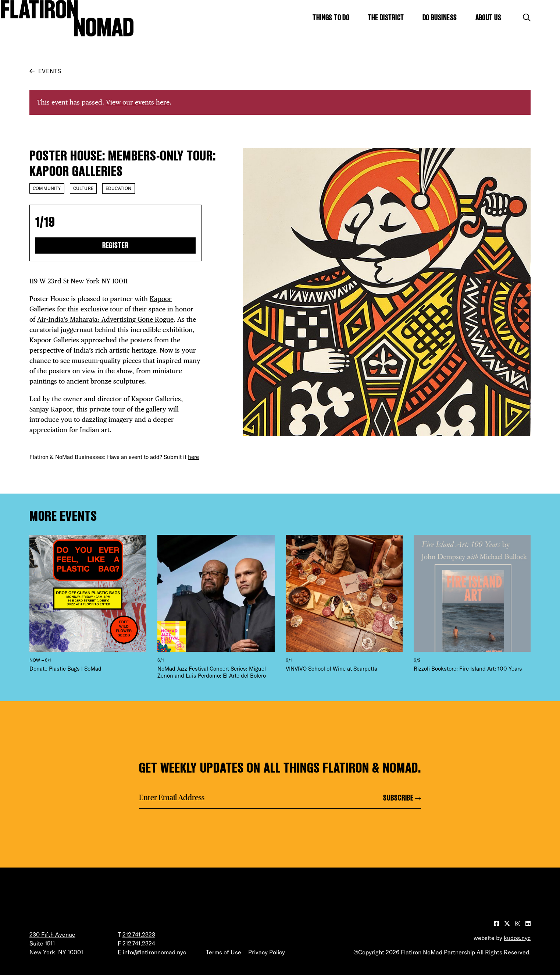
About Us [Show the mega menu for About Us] (488, 17)
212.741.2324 (139, 943)
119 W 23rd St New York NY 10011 (79, 281)
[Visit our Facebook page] (497, 923)
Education (119, 188)
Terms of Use (224, 952)
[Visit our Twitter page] (508, 923)
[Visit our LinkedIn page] (528, 923)
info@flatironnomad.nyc (154, 952)
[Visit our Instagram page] (518, 923)
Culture (83, 188)
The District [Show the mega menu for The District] (386, 17)
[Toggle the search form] (527, 17)
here (193, 457)
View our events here (138, 102)
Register (116, 245)
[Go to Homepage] (67, 18)
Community (47, 188)
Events (50, 71)
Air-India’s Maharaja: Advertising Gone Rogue (105, 319)
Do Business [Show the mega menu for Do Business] (440, 17)
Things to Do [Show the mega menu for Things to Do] (331, 17)
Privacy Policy (267, 952)
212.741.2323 (139, 935)
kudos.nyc (517, 938)
